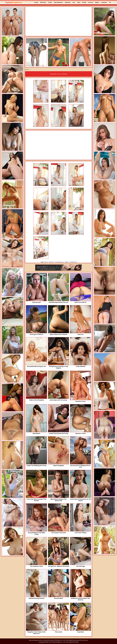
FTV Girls (66, 640)
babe (67, 262)
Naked (14, 2)
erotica (46, 262)
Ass (74, 2)
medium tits (73, 262)
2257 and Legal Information (71, 642)
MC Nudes (50, 640)
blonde (51, 262)
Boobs (84, 2)
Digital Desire (72, 640)
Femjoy (36, 640)
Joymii (78, 640)
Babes (97, 2)
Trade (50, 2)
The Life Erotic (84, 640)
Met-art (31, 640)
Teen (79, 2)
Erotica (91, 2)
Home (36, 2)
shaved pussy (59, 262)
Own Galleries (58, 2)
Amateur (68, 2)
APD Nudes (57, 640)
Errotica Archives (43, 640)
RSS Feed (43, 2)
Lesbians (104, 2)
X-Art (62, 640)
